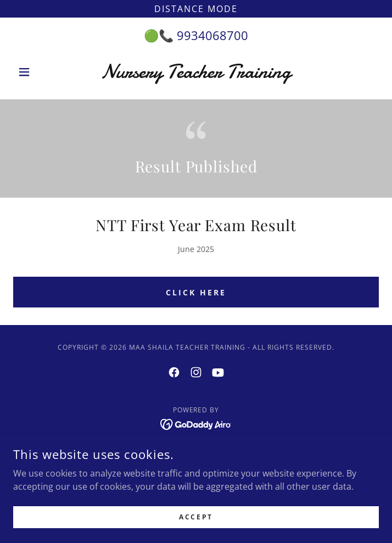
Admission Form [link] (196, 451)
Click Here (196, 292)
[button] (41, 72)
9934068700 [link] (212, 35)
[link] (196, 72)
